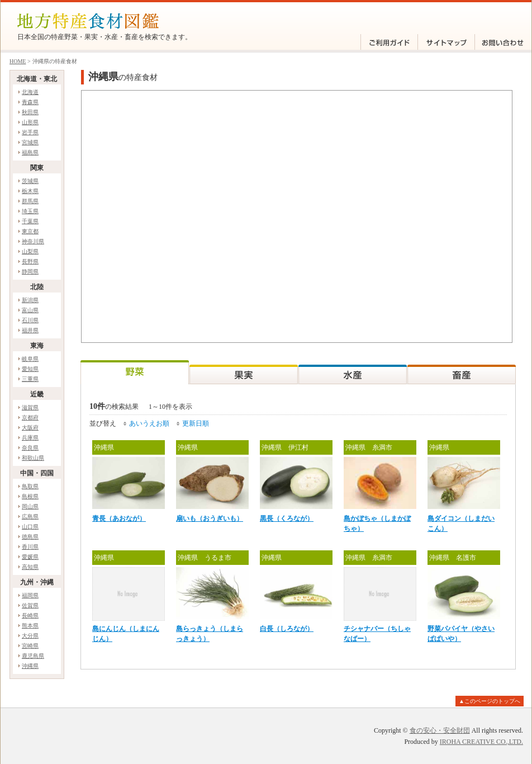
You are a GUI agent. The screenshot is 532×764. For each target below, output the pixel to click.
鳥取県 (30, 486)
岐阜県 (30, 359)
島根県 (30, 496)
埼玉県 (30, 211)
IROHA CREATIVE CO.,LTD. (481, 742)
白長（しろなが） (287, 629)
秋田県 (30, 112)
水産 (353, 372)
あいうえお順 (149, 423)
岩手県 (30, 132)
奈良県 (30, 448)
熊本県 (30, 626)
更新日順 (196, 423)
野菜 (135, 372)
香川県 (30, 547)
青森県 (30, 102)
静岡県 (30, 272)
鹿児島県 (33, 656)
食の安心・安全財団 (440, 730)
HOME (18, 61)
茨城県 (30, 181)
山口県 (30, 527)
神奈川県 (33, 241)
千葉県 (30, 221)
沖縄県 (30, 666)
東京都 (30, 231)
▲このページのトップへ (490, 701)
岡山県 (30, 506)
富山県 (30, 310)
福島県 (30, 152)
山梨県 (30, 251)
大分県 (30, 636)
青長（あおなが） (119, 518)
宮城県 (30, 142)
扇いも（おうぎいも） (210, 518)
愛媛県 (30, 557)
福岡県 (30, 595)
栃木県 (30, 191)
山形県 (30, 122)
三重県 (30, 379)
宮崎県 (30, 646)
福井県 (30, 330)
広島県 (30, 517)
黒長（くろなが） (287, 518)
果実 (244, 372)
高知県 (30, 567)
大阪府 (30, 428)
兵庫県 (30, 438)
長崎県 (30, 616)
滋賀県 (30, 407)
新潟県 (30, 300)
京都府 (30, 418)
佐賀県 (30, 605)
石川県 (30, 320)
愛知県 (30, 369)
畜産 (462, 372)
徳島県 (30, 537)
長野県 (30, 261)
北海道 (30, 92)
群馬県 (30, 201)
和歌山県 (33, 458)
